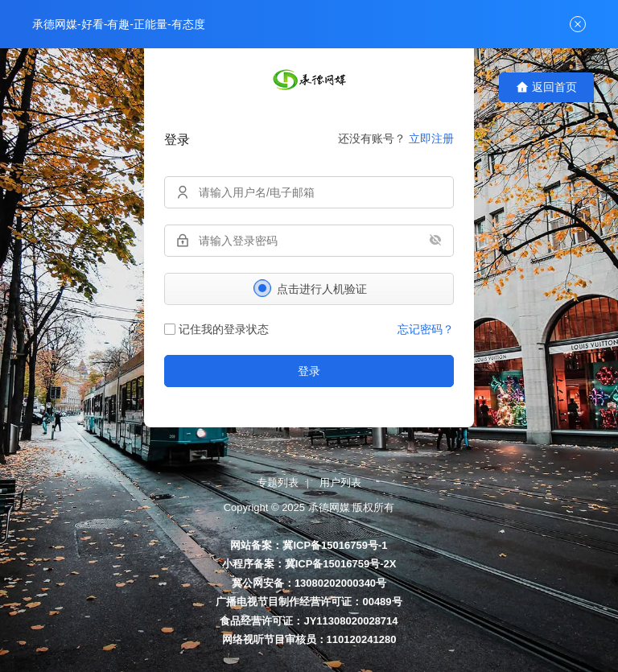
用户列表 (340, 482)
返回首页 (546, 87)
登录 (309, 371)
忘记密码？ (426, 329)
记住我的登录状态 (216, 329)
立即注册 (431, 138)
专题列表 (278, 482)
